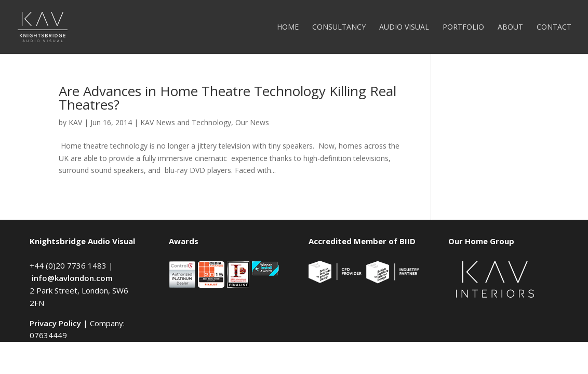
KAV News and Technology (186, 122)
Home (288, 28)
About (510, 28)
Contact (554, 28)
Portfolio (463, 28)
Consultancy (339, 28)
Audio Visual (404, 28)
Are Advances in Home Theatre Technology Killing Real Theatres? (228, 98)
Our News (252, 122)
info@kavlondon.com (72, 278)
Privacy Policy (55, 323)
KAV (75, 122)
